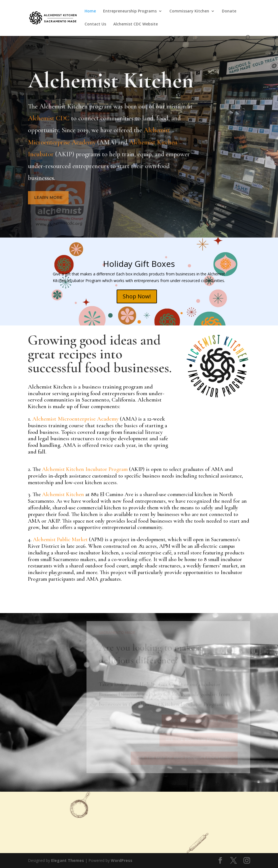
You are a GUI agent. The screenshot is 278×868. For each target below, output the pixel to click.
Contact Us (95, 24)
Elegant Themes (68, 860)
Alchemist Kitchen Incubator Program (85, 469)
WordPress (122, 860)
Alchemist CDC (50, 120)
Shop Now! (137, 296)
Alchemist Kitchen (63, 494)
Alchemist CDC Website (136, 24)
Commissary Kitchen (189, 11)
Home (90, 11)
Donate (229, 11)
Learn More (49, 197)
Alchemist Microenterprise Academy (75, 419)
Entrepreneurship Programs (130, 11)
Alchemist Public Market (60, 539)
